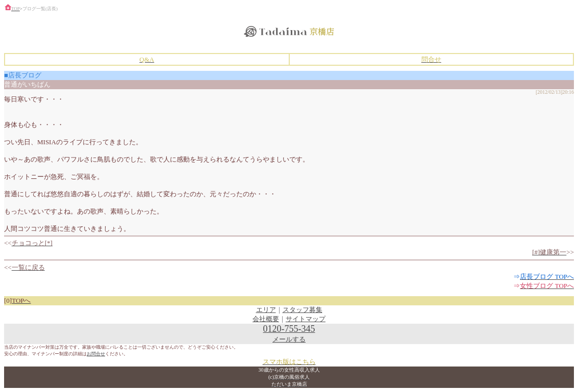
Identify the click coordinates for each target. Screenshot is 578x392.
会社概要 (266, 319)
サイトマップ (306, 319)
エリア (266, 310)
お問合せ (96, 354)
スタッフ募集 (303, 310)
